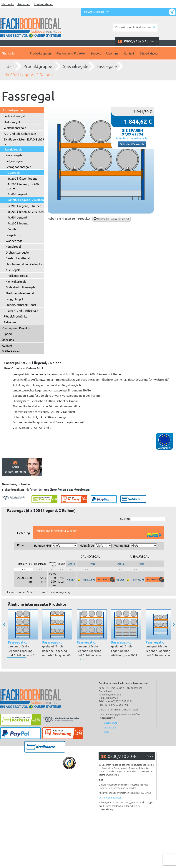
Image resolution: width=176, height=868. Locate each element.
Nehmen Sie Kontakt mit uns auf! (112, 219)
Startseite (8, 4)
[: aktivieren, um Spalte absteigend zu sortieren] (23, 569)
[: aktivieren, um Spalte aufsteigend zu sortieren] (40, 569)
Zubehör (13, 229)
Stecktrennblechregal (20, 293)
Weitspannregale (15, 128)
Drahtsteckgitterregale (21, 287)
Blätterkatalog (149, 53)
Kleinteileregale (16, 281)
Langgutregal (14, 299)
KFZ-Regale (13, 270)
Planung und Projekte (70, 53)
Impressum (110, 727)
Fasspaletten (14, 235)
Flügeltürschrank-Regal (21, 305)
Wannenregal (14, 241)
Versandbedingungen (110, 797)
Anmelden (24, 4)
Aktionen (10, 322)
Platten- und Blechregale (22, 310)
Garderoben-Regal (18, 258)
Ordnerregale (13, 122)
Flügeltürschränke (16, 316)
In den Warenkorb (132, 144)
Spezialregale (76, 66)
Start (10, 66)
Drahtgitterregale (17, 252)
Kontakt (129, 53)
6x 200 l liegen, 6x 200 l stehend (29, 211)
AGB (106, 731)
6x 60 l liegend (17, 194)
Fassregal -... (18, 642)
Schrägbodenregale (18, 167)
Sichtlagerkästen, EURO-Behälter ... (25, 141)
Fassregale (107, 66)
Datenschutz (111, 723)
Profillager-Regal (17, 275)
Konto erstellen (44, 4)
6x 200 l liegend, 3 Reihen (24, 206)
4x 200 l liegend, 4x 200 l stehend (24, 186)
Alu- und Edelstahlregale (20, 133)
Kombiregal (13, 246)
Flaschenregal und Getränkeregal (27, 264)
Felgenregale (14, 161)
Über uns (112, 53)
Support (95, 53)
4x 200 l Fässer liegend (22, 178)
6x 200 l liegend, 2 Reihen (29, 75)
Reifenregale (14, 155)
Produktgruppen (40, 53)
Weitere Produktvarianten (134, 138)
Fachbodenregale (15, 116)
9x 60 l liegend (17, 217)
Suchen (143, 519)
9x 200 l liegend (18, 223)
